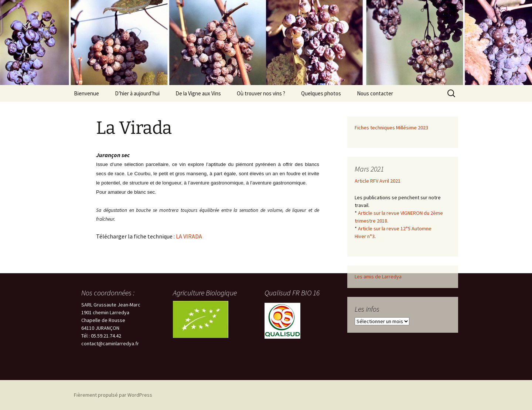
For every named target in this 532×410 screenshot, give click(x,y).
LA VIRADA (189, 236)
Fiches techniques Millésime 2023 (391, 128)
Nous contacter (375, 93)
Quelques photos (321, 93)
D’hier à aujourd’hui (137, 93)
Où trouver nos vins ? (261, 93)
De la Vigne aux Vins (198, 93)
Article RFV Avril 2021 (378, 181)
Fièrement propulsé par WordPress (113, 395)
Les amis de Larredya (378, 277)
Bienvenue (86, 93)
